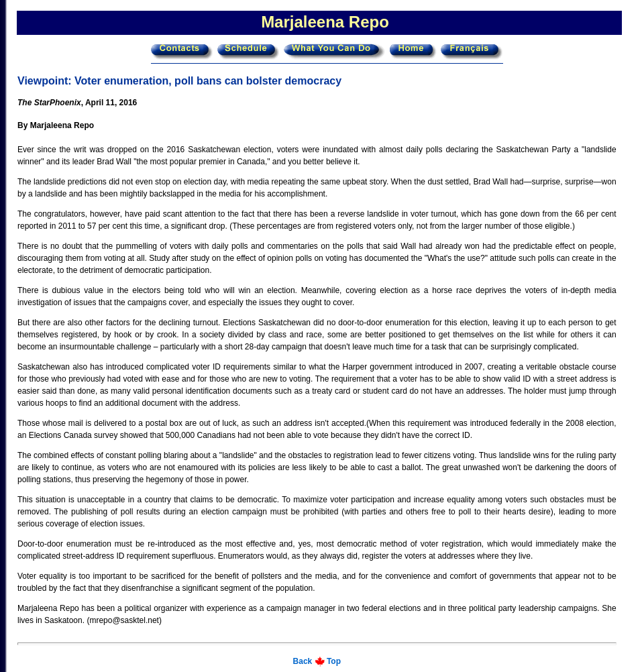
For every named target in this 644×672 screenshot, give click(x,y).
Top (334, 661)
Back (303, 661)
